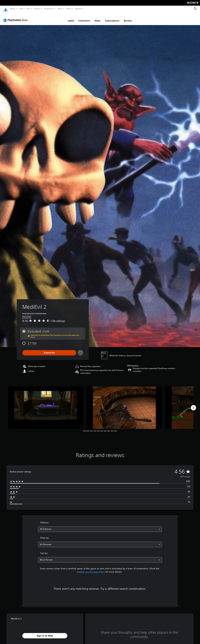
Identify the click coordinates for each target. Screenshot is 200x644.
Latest (71, 18)
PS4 (28, 9)
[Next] (193, 405)
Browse (128, 18)
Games (12, 9)
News (60, 9)
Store (69, 9)
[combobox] (100, 526)
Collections (84, 18)
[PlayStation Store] (16, 17)
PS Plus (37, 9)
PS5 (21, 9)
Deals (98, 18)
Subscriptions (112, 18)
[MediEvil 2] (46, 405)
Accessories (49, 9)
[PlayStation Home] (5, 9)
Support (78, 9)
